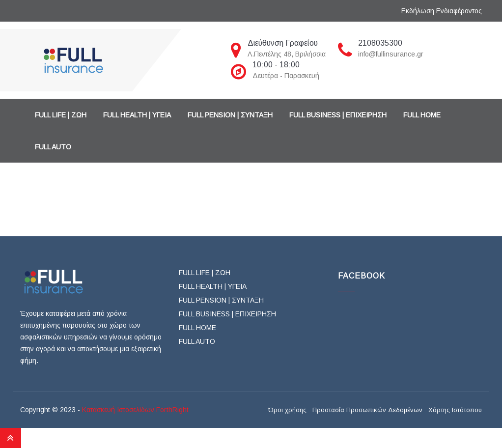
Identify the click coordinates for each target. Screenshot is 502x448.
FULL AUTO (53, 147)
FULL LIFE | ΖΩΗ (61, 115)
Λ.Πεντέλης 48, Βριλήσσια (287, 54)
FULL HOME (422, 115)
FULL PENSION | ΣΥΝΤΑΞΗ (230, 115)
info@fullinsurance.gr (391, 54)
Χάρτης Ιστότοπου (455, 410)
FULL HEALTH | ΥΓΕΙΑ (137, 115)
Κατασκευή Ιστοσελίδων (118, 410)
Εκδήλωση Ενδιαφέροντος (442, 11)
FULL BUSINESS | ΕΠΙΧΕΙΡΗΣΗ (338, 115)
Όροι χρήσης (287, 410)
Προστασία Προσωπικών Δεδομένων (367, 410)
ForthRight (172, 410)
